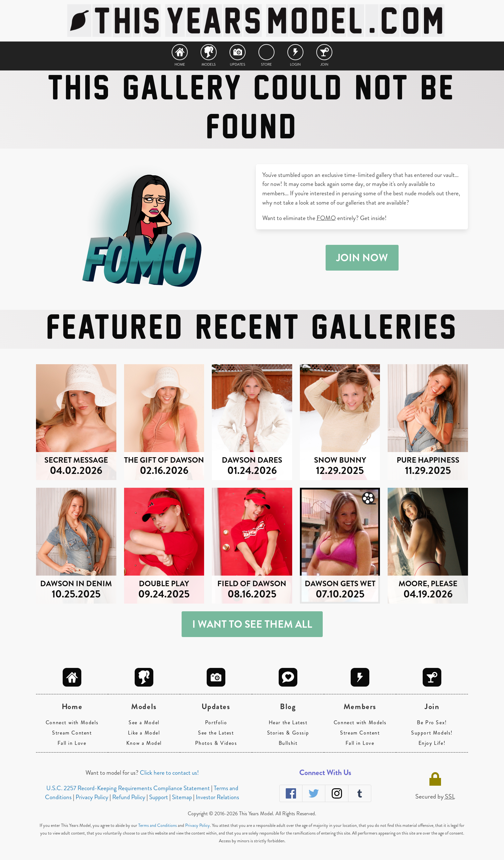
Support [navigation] (159, 797)
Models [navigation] (209, 64)
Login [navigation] (295, 64)
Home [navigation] (180, 64)
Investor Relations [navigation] (217, 797)
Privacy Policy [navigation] (93, 797)
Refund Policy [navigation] (129, 797)
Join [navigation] (324, 64)
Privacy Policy (198, 825)
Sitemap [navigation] (183, 797)
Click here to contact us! (169, 773)
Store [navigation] (266, 64)
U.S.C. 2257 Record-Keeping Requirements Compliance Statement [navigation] (129, 788)
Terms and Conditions (157, 825)
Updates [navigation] (238, 64)
